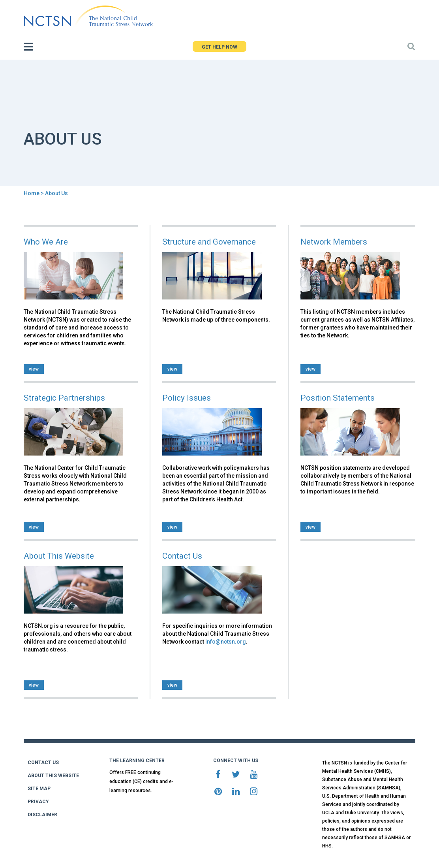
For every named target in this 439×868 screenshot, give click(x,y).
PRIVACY (38, 802)
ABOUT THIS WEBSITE (53, 776)
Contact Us (182, 556)
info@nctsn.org (226, 642)
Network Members (334, 242)
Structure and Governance (209, 242)
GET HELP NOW (219, 47)
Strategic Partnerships (64, 398)
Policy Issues (187, 398)
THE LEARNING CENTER (137, 761)
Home (32, 193)
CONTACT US (43, 763)
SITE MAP (39, 789)
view (34, 369)
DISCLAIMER (42, 815)
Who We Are (46, 242)
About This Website (59, 556)
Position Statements (338, 398)
